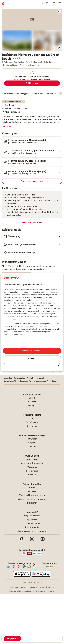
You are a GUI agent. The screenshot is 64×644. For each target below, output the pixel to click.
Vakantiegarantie (32, 523)
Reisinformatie (32, 527)
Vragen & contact (32, 516)
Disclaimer (32, 503)
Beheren (44, 366)
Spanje (32, 398)
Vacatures (32, 467)
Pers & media (32, 471)
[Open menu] (60, 3)
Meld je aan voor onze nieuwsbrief (32, 531)
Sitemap (32, 475)
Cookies (32, 491)
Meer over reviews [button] (36, 269)
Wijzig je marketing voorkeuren (32, 499)
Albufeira (32, 446)
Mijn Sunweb (32, 520)
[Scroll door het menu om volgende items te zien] (61, 93)
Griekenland (32, 402)
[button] (32, 19)
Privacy (32, 487)
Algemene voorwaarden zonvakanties (27, 587)
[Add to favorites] (59, 12)
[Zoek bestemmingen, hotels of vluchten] (42, 3)
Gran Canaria (32, 422)
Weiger (44, 358)
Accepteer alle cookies (41, 351)
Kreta (32, 418)
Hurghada (32, 443)
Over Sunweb (32, 459)
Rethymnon (32, 439)
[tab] (9, 93)
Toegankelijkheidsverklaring (32, 495)
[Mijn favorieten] (48, 3)
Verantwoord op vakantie (32, 463)
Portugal (32, 406)
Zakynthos (32, 426)
